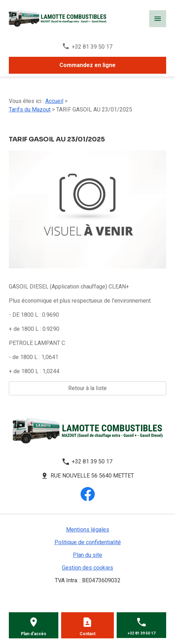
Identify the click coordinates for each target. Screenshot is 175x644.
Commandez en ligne (87, 65)
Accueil (54, 101)
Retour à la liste (87, 388)
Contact (87, 634)
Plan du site (87, 555)
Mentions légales (88, 530)
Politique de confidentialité (88, 542)
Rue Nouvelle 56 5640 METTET (92, 476)
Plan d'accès (34, 634)
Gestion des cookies (87, 568)
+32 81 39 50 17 (92, 47)
